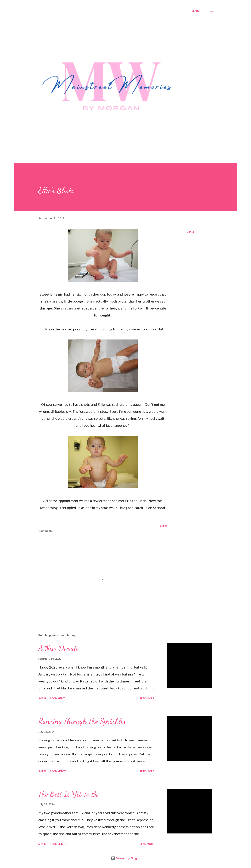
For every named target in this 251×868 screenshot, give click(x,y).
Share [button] (191, 232)
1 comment (57, 698)
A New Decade (58, 648)
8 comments (58, 771)
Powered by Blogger (125, 858)
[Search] (197, 11)
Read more (147, 698)
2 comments (58, 844)
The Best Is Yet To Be (69, 794)
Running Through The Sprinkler (82, 721)
